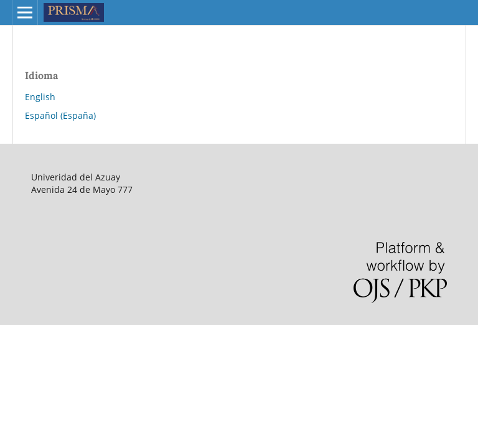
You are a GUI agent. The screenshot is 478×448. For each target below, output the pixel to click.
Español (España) (60, 115)
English (40, 97)
